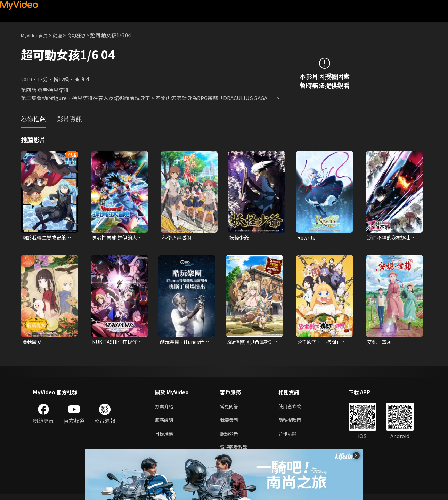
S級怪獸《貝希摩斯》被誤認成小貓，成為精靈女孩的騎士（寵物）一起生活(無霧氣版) (252, 343)
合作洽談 (293, 437)
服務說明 (165, 423)
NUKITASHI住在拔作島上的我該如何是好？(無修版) (117, 343)
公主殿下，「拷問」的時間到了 (321, 343)
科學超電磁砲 (178, 238)
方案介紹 (165, 408)
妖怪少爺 (240, 238)
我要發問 (230, 423)
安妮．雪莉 (380, 343)
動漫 (63, 35)
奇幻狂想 (84, 35)
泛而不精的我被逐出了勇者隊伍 (390, 238)
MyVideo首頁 (37, 35)
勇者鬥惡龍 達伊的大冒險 (116, 238)
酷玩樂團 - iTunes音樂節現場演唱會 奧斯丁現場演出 (184, 343)
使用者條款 (296, 408)
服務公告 (230, 437)
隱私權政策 (296, 423)
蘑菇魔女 (33, 343)
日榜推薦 (165, 437)
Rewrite (307, 238)
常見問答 (230, 408)
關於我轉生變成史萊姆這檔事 (46, 238)
